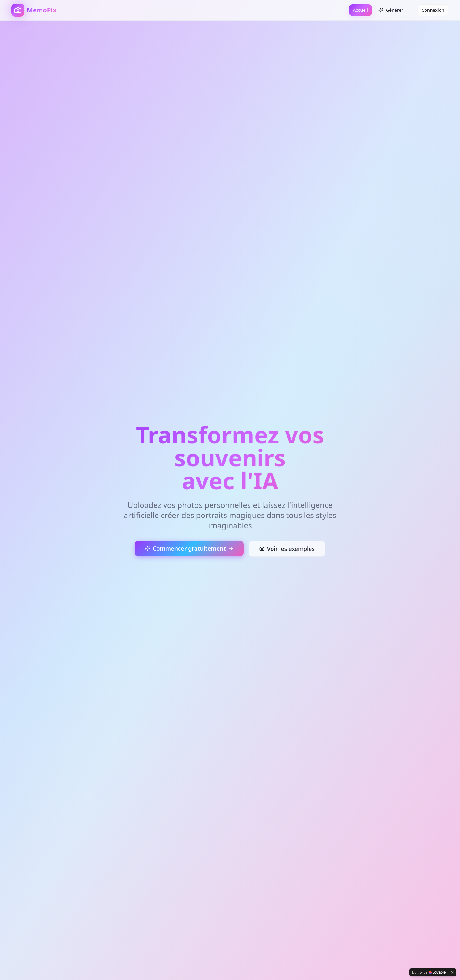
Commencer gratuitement (189, 548)
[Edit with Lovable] (429, 972)
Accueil (360, 10)
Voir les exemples (287, 549)
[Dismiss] (452, 972)
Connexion (433, 10)
